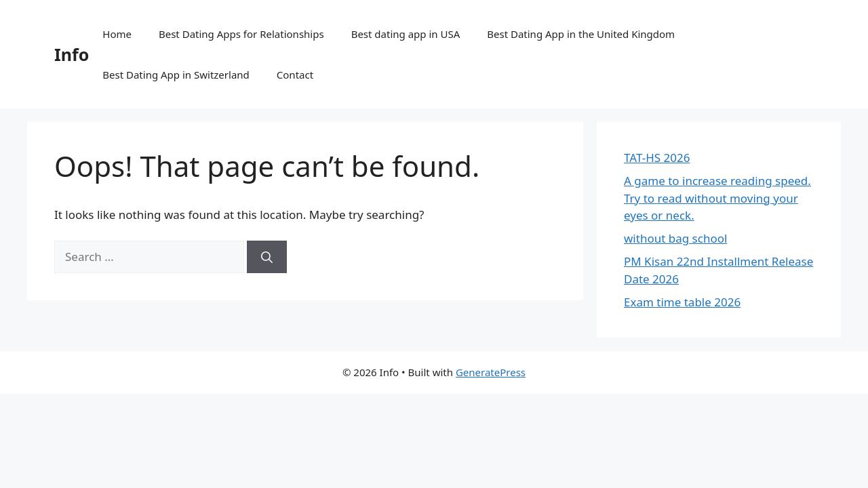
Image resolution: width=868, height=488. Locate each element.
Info (72, 54)
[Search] (267, 257)
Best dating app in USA (406, 34)
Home (117, 34)
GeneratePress (491, 372)
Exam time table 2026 (682, 302)
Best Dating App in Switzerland (176, 75)
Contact (295, 75)
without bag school (675, 238)
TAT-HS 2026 (657, 158)
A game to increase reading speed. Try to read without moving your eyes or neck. (717, 198)
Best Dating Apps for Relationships (241, 34)
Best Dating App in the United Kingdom (581, 34)
